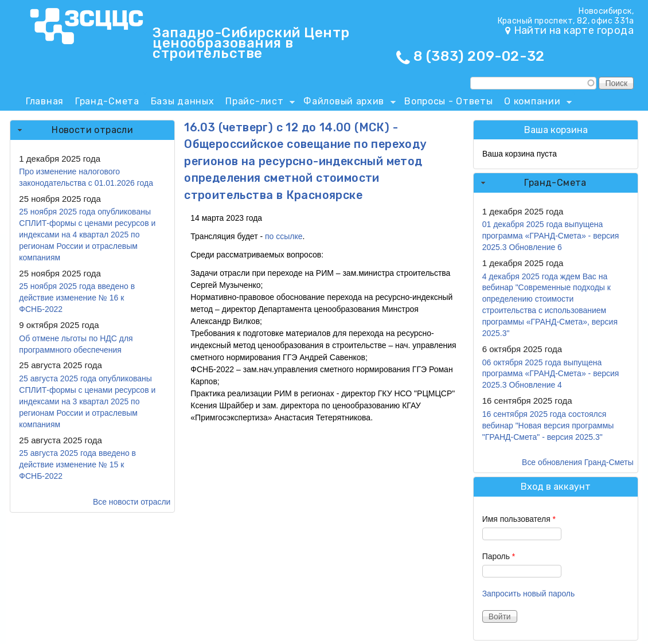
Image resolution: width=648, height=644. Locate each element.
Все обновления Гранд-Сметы (578, 462)
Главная (45, 101)
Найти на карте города (574, 30)
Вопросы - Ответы (448, 101)
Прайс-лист (257, 103)
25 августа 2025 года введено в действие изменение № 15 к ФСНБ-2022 (77, 465)
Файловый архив (347, 103)
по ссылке (284, 236)
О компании (535, 103)
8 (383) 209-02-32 (479, 56)
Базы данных (183, 101)
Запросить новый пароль (529, 594)
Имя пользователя (519, 519)
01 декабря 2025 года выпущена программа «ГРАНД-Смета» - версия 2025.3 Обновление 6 (551, 236)
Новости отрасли (92, 130)
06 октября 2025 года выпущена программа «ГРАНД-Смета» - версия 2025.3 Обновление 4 (551, 374)
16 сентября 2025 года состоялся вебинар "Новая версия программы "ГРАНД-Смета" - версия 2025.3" (548, 426)
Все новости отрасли (132, 502)
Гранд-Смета (107, 101)
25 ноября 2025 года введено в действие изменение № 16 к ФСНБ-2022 (77, 298)
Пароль (499, 556)
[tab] (92, 130)
